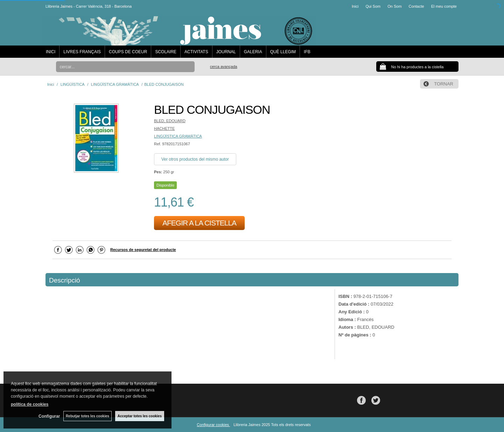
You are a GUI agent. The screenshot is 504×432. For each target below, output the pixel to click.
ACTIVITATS (196, 52)
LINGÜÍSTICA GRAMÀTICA (178, 136)
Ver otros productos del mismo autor (195, 159)
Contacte (416, 6)
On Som (394, 6)
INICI (51, 52)
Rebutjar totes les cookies (87, 416)
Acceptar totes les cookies (140, 416)
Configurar (49, 416)
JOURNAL (226, 52)
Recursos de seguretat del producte (143, 250)
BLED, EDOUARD (170, 121)
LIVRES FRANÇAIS (82, 52)
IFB (307, 52)
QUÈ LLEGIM (283, 52)
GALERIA (253, 52)
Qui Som (373, 6)
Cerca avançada (224, 67)
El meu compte (444, 6)
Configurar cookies (213, 425)
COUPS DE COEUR (128, 52)
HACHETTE (164, 128)
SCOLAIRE (166, 52)
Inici (355, 6)
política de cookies (30, 404)
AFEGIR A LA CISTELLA (199, 223)
